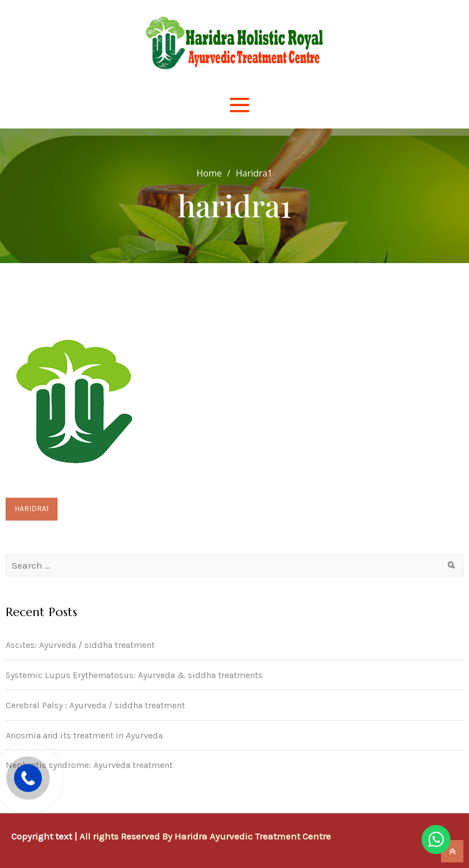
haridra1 (32, 509)
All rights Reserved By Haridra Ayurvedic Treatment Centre (205, 836)
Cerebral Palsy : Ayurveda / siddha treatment (95, 705)
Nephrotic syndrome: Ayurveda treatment (89, 765)
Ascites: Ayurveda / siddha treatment (80, 645)
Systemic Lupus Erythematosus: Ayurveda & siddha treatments (134, 675)
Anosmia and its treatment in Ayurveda (84, 735)
